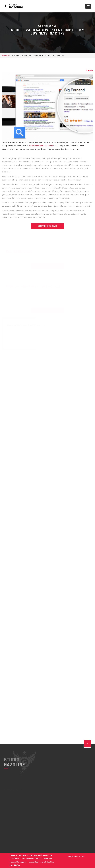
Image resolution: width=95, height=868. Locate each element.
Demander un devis (47, 226)
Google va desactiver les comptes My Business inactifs (38, 55)
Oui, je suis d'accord (76, 856)
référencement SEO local (41, 146)
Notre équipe (47, 310)
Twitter (7, 797)
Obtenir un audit (47, 266)
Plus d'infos (15, 865)
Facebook (9, 801)
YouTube (8, 804)
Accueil (5, 55)
